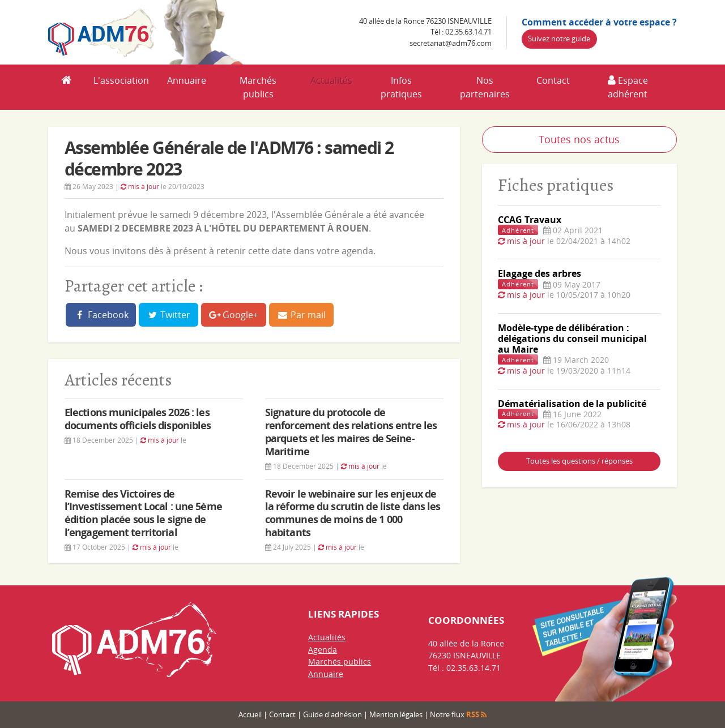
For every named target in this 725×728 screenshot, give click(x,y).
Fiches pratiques (556, 185)
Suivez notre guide (559, 38)
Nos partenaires (485, 87)
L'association (121, 80)
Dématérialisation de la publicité (572, 404)
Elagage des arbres (540, 273)
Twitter (169, 315)
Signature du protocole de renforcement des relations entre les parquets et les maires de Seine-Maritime (351, 432)
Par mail (302, 315)
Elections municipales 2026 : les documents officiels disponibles (138, 419)
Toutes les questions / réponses (579, 461)
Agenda (323, 650)
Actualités (331, 80)
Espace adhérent (628, 87)
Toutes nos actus (579, 139)
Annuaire (187, 80)
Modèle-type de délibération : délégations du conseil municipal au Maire (572, 339)
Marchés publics (258, 87)
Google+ (234, 315)
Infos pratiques (401, 87)
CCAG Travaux (530, 220)
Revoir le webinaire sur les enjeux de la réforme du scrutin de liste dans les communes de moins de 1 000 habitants (353, 513)
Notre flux (458, 714)
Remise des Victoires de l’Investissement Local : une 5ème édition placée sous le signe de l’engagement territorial (143, 513)
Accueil (250, 714)
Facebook (101, 315)
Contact (553, 80)
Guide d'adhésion (332, 714)
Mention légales (396, 714)
